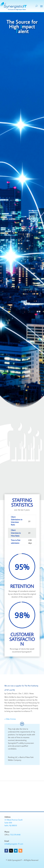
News (32, 693)
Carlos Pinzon (12, 693)
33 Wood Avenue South (13, 820)
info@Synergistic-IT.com (14, 844)
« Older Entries (10, 719)
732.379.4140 (15, 835)
